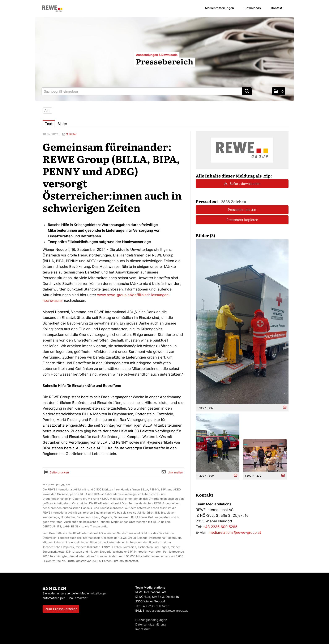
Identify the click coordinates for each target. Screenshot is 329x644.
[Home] (52, 9)
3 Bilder (71, 134)
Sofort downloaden (242, 184)
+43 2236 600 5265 (220, 527)
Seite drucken (59, 472)
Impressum (143, 629)
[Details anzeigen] (284, 407)
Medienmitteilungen (219, 8)
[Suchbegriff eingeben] (147, 91)
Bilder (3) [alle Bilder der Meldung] (205, 235)
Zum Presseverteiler (61, 609)
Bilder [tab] (62, 124)
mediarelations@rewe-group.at (235, 532)
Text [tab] (49, 124)
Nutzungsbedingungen (151, 620)
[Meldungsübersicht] (242, 150)
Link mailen (175, 472)
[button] (279, 91)
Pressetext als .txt (242, 210)
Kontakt (277, 8)
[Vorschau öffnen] (242, 321)
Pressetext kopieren (242, 220)
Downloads (253, 8)
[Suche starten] (247, 91)
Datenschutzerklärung (151, 624)
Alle (47, 111)
